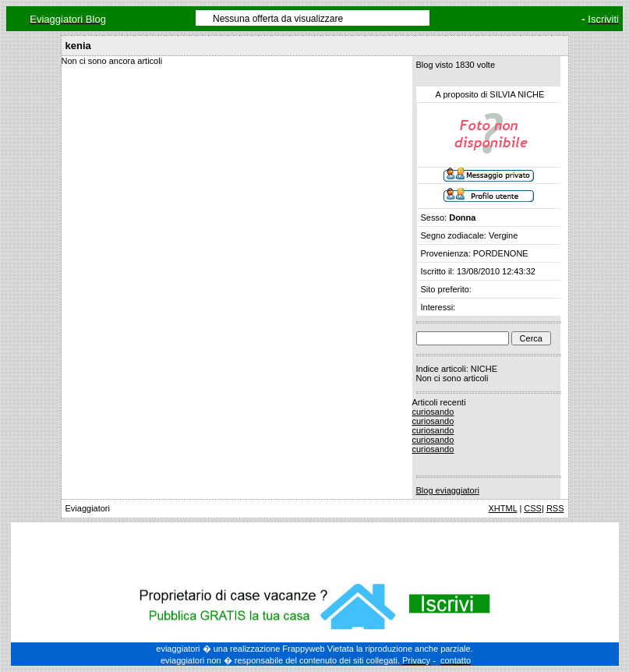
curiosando (433, 412)
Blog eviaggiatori (448, 490)
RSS (555, 508)
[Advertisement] (315, 550)
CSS (533, 508)
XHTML (502, 508)
